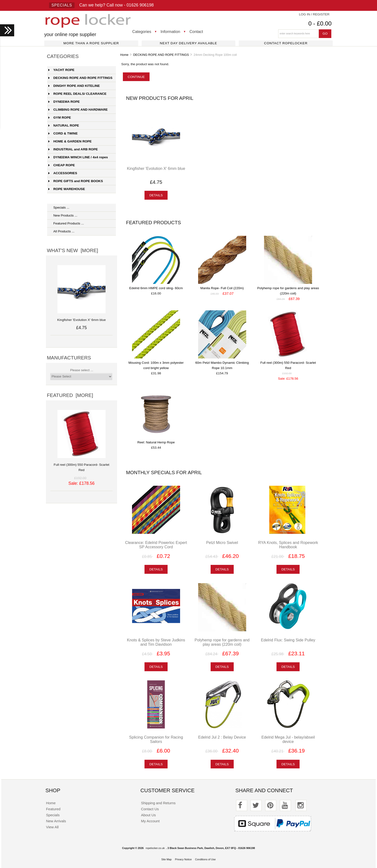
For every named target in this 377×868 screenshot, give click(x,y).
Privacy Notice (183, 859)
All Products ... (61, 231)
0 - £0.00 (320, 23)
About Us (149, 815)
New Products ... (63, 215)
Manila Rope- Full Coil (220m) (222, 288)
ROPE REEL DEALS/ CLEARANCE (77, 94)
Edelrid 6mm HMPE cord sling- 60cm (156, 288)
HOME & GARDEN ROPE (70, 141)
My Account (150, 821)
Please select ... (82, 370)
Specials (62, 5)
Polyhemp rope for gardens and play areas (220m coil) (222, 642)
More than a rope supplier (91, 43)
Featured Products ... (66, 223)
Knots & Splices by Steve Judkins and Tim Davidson (156, 642)
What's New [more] (72, 250)
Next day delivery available (188, 43)
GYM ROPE (60, 118)
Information (170, 32)
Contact (196, 32)
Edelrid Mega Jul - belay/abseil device (288, 739)
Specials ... (59, 207)
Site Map (167, 859)
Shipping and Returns (158, 803)
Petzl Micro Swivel (222, 542)
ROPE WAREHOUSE (67, 189)
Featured (53, 809)
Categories (142, 32)
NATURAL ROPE (64, 125)
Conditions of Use (205, 859)
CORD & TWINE (63, 133)
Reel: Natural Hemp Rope (156, 442)
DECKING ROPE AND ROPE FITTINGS (161, 55)
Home (124, 55)
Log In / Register (314, 14)
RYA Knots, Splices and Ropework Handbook (288, 545)
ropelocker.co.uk (155, 848)
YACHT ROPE (61, 70)
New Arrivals (56, 821)
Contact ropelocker (286, 43)
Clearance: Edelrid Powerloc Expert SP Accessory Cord (156, 545)
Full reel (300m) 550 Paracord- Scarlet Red (81, 465)
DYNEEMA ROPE (64, 102)
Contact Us (150, 809)
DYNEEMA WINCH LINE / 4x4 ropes (78, 157)
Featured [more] (70, 395)
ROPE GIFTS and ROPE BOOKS (76, 181)
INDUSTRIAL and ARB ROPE (73, 149)
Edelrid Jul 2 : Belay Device (222, 737)
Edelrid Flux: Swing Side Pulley (288, 640)
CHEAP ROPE (62, 165)
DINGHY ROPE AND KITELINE (74, 86)
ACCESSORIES (63, 173)
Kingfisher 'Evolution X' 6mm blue (156, 168)
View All (52, 827)
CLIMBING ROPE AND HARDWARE (78, 110)
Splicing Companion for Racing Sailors (156, 739)
